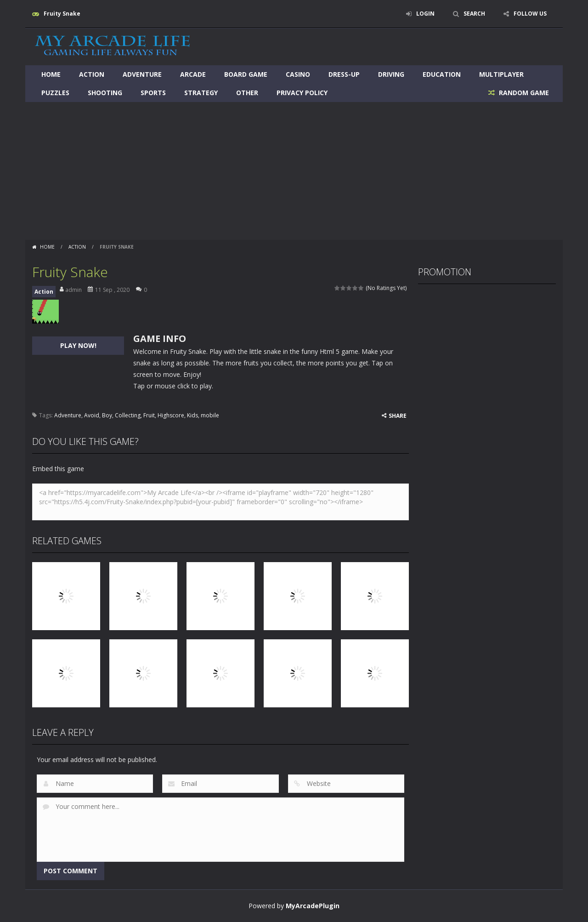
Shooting (105, 93)
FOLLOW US (530, 14)
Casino (298, 74)
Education (442, 74)
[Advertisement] (294, 171)
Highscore (171, 415)
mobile (210, 415)
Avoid (92, 415)
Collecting (128, 415)
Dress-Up (344, 74)
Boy (107, 415)
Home (51, 74)
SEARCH (474, 14)
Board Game (246, 74)
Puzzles (55, 93)
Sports (153, 93)
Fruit (149, 415)
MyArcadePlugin (313, 906)
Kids (192, 415)
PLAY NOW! (78, 345)
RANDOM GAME (523, 93)
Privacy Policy (302, 93)
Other (247, 93)
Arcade (193, 74)
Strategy (201, 93)
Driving (391, 74)
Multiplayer (501, 74)
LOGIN (425, 14)
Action (92, 74)
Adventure (142, 74)
